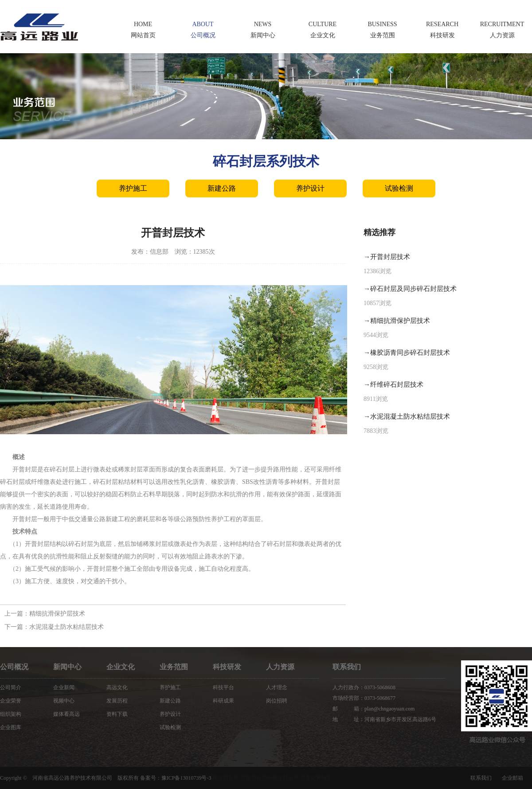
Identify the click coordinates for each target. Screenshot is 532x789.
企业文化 (121, 667)
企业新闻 (64, 687)
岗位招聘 (277, 701)
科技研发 (227, 667)
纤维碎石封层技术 (397, 385)
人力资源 (280, 667)
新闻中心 (67, 667)
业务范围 (174, 667)
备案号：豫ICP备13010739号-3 (176, 778)
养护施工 (133, 188)
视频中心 (64, 701)
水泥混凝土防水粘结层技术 (66, 627)
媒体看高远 (66, 714)
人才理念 (277, 687)
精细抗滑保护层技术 (57, 614)
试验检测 (399, 188)
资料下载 (117, 714)
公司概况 (14, 667)
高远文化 (117, 687)
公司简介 (11, 687)
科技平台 (223, 687)
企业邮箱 (512, 778)
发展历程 (117, 701)
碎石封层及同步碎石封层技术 (413, 289)
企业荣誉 (11, 701)
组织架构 (11, 714)
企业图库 (11, 727)
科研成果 (223, 701)
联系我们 (481, 778)
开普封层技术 (390, 257)
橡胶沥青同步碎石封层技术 (410, 353)
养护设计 (310, 188)
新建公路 (222, 188)
